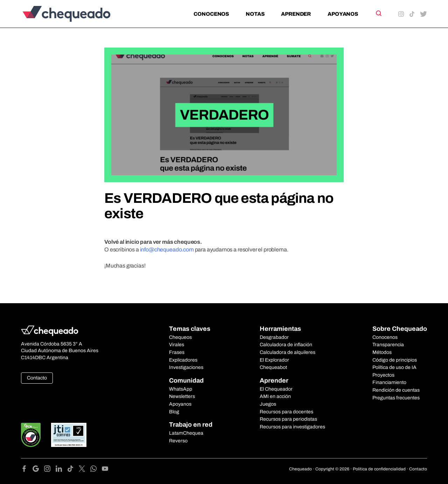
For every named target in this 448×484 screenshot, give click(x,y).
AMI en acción (275, 396)
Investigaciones (186, 367)
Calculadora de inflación (286, 345)
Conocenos (211, 14)
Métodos (382, 352)
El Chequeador (276, 389)
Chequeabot (273, 367)
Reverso (178, 441)
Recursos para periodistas (288, 419)
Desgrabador (274, 337)
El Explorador (274, 360)
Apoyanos (343, 14)
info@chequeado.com (167, 250)
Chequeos (180, 337)
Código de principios (395, 360)
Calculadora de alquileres (288, 352)
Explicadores (183, 360)
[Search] (378, 13)
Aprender (296, 14)
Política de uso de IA (394, 367)
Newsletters (182, 396)
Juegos (268, 404)
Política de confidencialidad (379, 469)
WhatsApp (181, 389)
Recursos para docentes (286, 412)
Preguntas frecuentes (396, 398)
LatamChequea (186, 433)
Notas (255, 14)
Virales (177, 345)
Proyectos (383, 375)
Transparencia (388, 345)
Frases (177, 352)
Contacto (37, 378)
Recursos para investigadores (292, 427)
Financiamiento (389, 382)
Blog (174, 412)
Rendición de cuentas (396, 390)
